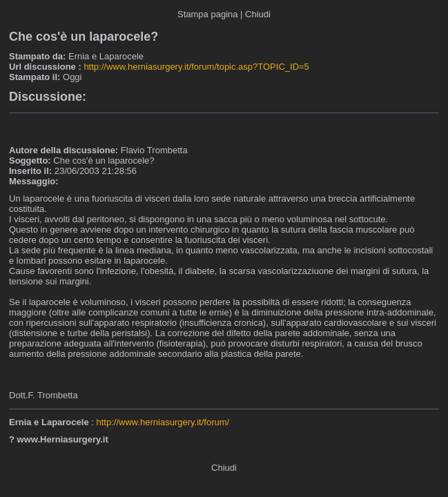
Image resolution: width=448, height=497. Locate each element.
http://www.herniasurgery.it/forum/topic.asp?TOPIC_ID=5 (196, 67)
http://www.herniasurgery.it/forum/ (163, 422)
